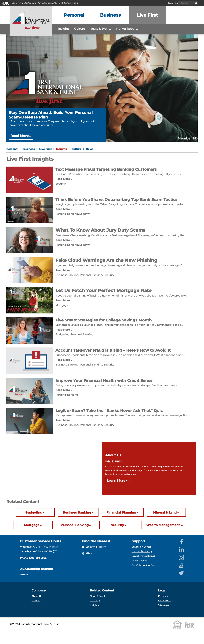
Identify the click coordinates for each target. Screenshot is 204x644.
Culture (80, 29)
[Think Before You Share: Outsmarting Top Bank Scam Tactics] (30, 210)
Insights (64, 29)
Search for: (173, 3)
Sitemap (163, 605)
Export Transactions (143, 556)
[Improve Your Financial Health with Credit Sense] (30, 391)
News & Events (100, 29)
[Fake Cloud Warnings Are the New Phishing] (30, 270)
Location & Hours (95, 547)
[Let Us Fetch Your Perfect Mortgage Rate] (30, 300)
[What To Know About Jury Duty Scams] (30, 240)
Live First (45, 149)
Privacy (162, 596)
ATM (88, 553)
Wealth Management (163, 525)
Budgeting (62, 334)
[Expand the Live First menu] (147, 15)
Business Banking (67, 275)
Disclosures (165, 601)
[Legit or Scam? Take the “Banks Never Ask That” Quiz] (30, 421)
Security (61, 184)
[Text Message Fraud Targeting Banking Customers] (30, 180)
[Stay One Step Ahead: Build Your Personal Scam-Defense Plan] (102, 88)
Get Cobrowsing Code (144, 565)
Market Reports (127, 29)
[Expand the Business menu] (110, 15)
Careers (36, 601)
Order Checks (139, 561)
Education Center (141, 547)
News (90, 149)
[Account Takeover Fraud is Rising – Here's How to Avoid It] (30, 360)
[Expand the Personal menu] (74, 15)
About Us (37, 596)
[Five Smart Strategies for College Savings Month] (30, 330)
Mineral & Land (165, 513)
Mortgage (62, 305)
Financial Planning (121, 513)
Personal (12, 149)
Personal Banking (67, 214)
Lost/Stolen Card (141, 551)
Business (29, 149)
